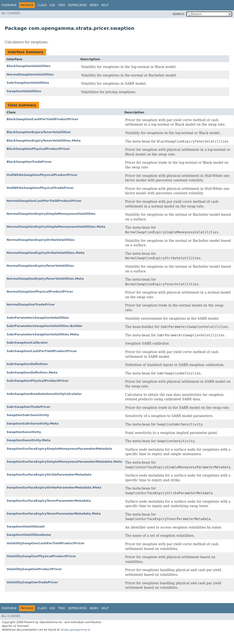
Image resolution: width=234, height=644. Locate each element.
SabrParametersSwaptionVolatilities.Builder (45, 326)
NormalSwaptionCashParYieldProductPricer (44, 201)
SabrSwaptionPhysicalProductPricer (38, 381)
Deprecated (77, 5)
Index (94, 5)
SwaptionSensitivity (24, 432)
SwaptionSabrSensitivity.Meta (33, 423)
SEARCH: (179, 14)
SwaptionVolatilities (24, 91)
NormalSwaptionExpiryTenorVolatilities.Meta (45, 279)
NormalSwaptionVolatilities (30, 74)
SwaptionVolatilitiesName (29, 535)
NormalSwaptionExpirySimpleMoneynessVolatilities (51, 214)
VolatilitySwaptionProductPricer (34, 569)
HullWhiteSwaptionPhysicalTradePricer (40, 188)
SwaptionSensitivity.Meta (29, 440)
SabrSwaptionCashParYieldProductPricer (42, 351)
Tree (62, 5)
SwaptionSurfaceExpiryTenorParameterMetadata (49, 501)
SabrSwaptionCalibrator (27, 343)
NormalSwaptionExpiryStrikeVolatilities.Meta (46, 253)
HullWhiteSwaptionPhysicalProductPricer (42, 175)
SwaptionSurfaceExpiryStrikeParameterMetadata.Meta (54, 487)
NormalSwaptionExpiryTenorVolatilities (40, 266)
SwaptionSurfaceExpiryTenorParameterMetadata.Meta (54, 514)
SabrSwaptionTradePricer (28, 407)
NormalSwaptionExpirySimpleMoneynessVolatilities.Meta (56, 227)
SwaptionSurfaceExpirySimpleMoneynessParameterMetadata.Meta (64, 462)
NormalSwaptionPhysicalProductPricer (40, 292)
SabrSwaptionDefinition (27, 364)
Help (105, 5)
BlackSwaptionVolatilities (28, 66)
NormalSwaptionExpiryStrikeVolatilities (41, 240)
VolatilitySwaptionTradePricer (32, 582)
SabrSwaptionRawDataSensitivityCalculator (44, 394)
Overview (9, 5)
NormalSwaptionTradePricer (31, 304)
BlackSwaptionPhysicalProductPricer (38, 149)
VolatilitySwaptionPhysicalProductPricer (41, 556)
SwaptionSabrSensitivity (28, 415)
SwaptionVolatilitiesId (26, 527)
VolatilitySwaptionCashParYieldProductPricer (46, 543)
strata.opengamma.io (75, 630)
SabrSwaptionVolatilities (28, 83)
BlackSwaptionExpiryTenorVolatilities (39, 132)
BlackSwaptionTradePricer (29, 162)
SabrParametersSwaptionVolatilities (38, 318)
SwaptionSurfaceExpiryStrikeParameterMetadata (49, 475)
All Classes (11, 13)
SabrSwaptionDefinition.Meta (32, 372)
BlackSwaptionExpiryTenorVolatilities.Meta (44, 141)
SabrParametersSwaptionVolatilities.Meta (43, 334)
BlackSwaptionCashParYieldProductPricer (42, 119)
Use (52, 5)
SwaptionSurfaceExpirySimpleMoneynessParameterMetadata (59, 449)
